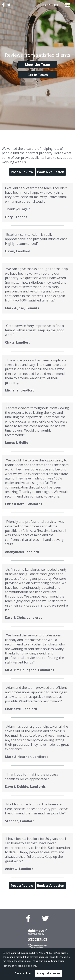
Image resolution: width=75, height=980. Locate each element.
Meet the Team (38, 65)
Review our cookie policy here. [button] (20, 966)
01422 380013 (51, 5)
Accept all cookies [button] (49, 973)
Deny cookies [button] (23, 973)
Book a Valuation (51, 172)
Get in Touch (38, 75)
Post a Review (22, 172)
